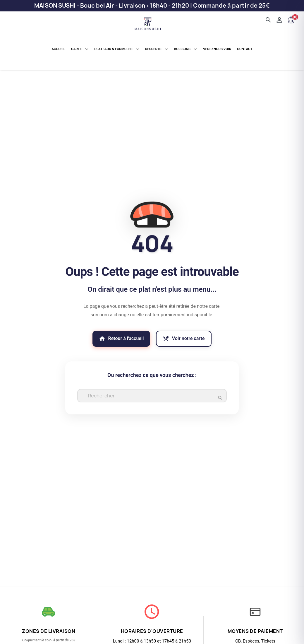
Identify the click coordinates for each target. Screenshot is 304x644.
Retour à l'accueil (117, 338)
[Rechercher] (152, 396)
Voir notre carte (188, 338)
